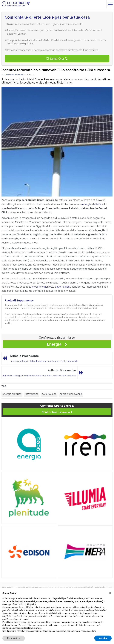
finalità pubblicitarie (89, 613)
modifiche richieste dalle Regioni (51, 287)
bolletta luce (49, 394)
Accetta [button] (103, 638)
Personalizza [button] (14, 638)
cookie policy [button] (30, 604)
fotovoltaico (32, 394)
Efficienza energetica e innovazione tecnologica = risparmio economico (40, 376)
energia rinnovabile (71, 394)
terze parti (45, 607)
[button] (110, 593)
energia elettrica (92, 204)
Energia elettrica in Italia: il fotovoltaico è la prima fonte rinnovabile (44, 361)
